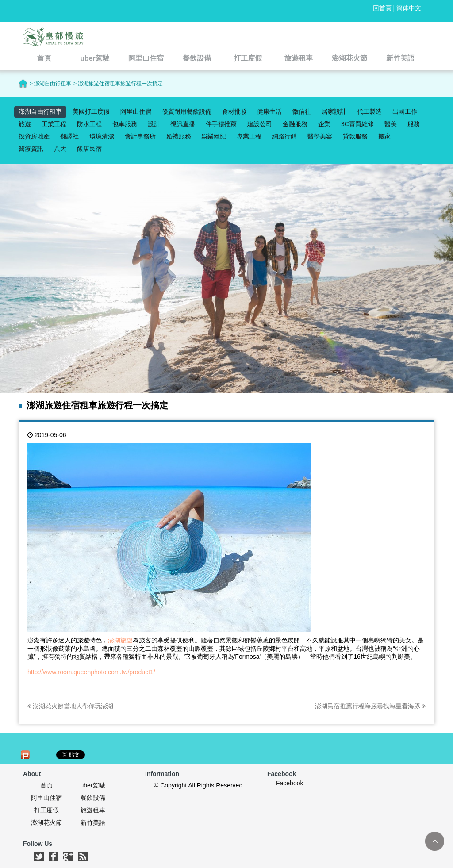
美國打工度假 (91, 111)
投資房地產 (34, 136)
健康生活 (269, 111)
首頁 (46, 785)
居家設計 (334, 111)
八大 (60, 149)
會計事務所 (140, 136)
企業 (324, 124)
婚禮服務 (179, 136)
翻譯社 (69, 136)
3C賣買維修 (357, 124)
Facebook (290, 783)
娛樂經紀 (214, 136)
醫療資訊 (31, 149)
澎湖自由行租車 (40, 111)
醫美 (391, 124)
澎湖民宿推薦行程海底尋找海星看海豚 (370, 706)
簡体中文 (409, 8)
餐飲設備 (93, 798)
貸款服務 (355, 136)
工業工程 (54, 124)
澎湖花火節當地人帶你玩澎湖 (70, 706)
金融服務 (295, 124)
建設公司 (260, 124)
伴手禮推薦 (221, 124)
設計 (154, 124)
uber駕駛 (92, 785)
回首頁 (382, 8)
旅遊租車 (93, 810)
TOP (435, 841)
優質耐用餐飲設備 (187, 111)
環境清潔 (102, 136)
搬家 (384, 136)
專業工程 (249, 136)
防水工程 (89, 124)
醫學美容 (320, 136)
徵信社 (302, 111)
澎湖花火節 (46, 822)
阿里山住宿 (136, 111)
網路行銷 (284, 136)
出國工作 (405, 111)
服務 (414, 124)
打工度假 (46, 810)
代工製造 (369, 111)
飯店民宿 (89, 149)
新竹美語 (93, 822)
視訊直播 (183, 124)
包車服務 (125, 124)
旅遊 (25, 124)
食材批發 (234, 111)
